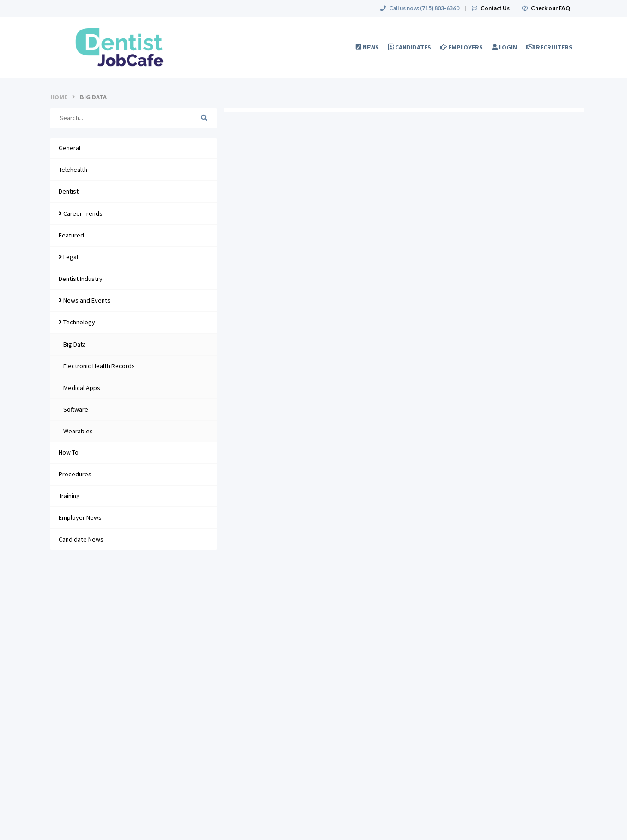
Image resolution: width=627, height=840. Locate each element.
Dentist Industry (81, 279)
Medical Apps (82, 388)
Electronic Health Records (99, 366)
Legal (68, 257)
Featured (71, 235)
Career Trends (81, 213)
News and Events (85, 300)
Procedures (75, 474)
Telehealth (73, 170)
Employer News (80, 517)
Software (76, 409)
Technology (77, 322)
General (70, 148)
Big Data (75, 344)
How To (69, 452)
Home (59, 97)
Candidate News (81, 539)
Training (69, 496)
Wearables (78, 431)
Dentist (69, 191)
